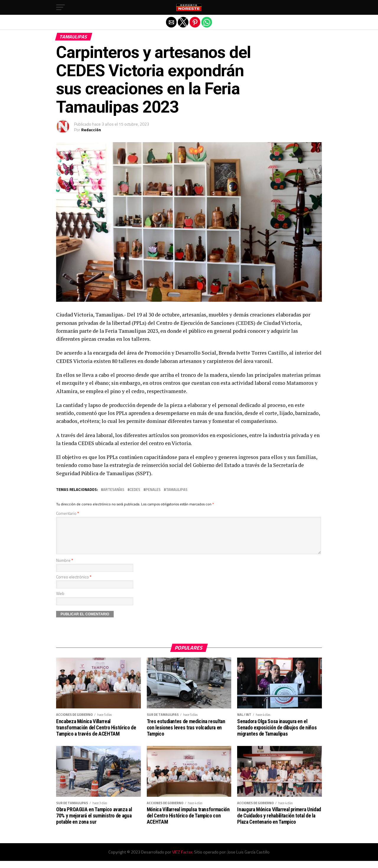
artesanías (114, 490)
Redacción (91, 130)
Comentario (68, 513)
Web (60, 600)
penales (153, 490)
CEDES (135, 490)
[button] (61, 7)
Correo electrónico (74, 584)
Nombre (65, 567)
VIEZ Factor (182, 859)
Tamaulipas (177, 490)
